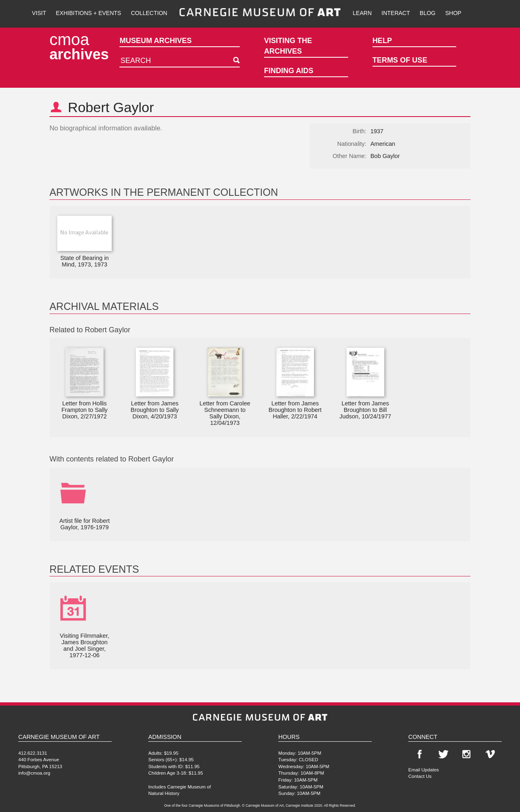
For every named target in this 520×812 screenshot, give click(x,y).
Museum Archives (155, 41)
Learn (362, 13)
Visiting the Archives (288, 46)
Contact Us (420, 776)
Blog (428, 13)
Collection (149, 13)
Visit (39, 13)
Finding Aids (289, 71)
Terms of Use (400, 60)
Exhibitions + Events (89, 13)
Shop (453, 13)
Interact (396, 13)
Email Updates (424, 770)
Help (382, 41)
